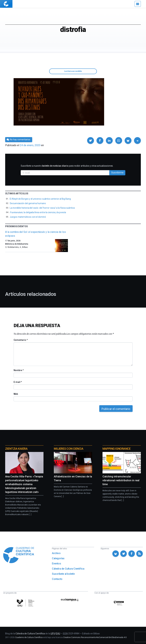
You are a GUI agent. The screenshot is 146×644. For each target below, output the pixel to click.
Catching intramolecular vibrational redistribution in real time (121, 480)
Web (16, 394)
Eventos (56, 564)
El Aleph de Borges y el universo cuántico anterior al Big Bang (40, 199)
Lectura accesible (73, 71)
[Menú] (138, 4)
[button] (91, 140)
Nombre (19, 370)
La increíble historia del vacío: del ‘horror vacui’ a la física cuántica (42, 208)
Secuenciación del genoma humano (28, 203)
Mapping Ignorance (116, 449)
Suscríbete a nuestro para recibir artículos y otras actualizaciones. (67, 166)
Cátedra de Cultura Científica (68, 569)
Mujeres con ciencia (69, 449)
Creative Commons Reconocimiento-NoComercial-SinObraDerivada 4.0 (95, 637)
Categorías (58, 558)
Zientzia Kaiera (16, 449)
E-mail (18, 382)
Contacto (57, 579)
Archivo (56, 553)
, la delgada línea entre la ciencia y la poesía (38, 212)
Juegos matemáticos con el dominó (28, 217)
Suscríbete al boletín (63, 574)
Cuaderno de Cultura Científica (29, 637)
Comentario (21, 340)
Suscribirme (117, 173)
